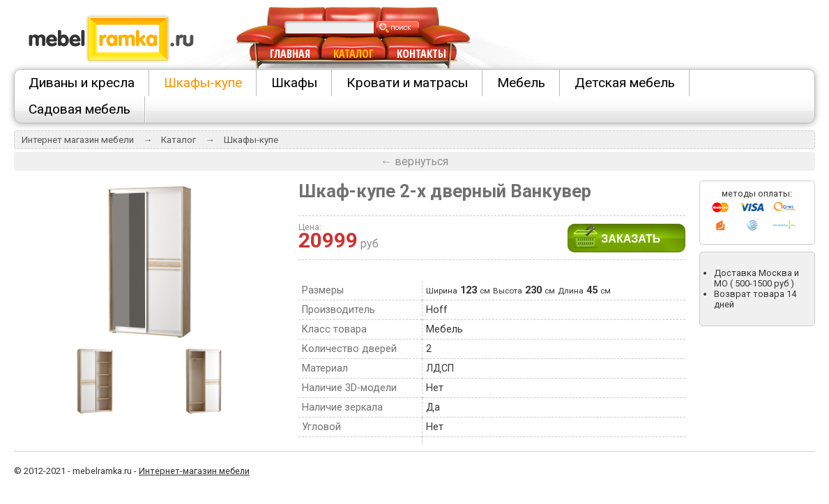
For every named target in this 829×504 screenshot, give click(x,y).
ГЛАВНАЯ (290, 54)
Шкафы (294, 83)
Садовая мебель (79, 109)
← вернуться (414, 161)
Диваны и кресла (82, 83)
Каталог (178, 140)
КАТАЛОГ (353, 54)
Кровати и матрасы (407, 83)
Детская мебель (625, 83)
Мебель (521, 83)
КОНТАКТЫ (421, 54)
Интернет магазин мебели (78, 140)
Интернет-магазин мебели (194, 471)
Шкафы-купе (203, 83)
